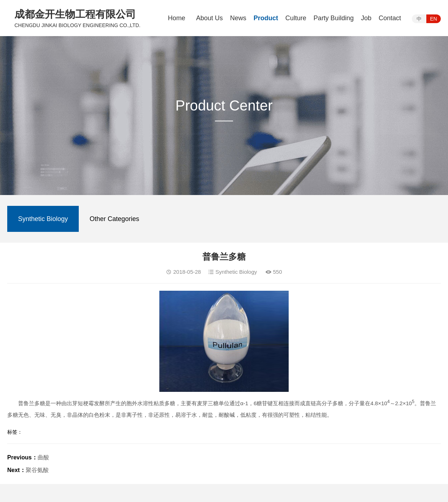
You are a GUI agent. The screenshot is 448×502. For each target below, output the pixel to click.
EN (433, 19)
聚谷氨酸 (37, 470)
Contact (390, 18)
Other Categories (114, 219)
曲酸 (43, 457)
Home (177, 18)
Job (366, 18)
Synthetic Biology (43, 219)
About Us (210, 18)
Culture (296, 18)
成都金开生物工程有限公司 (75, 14)
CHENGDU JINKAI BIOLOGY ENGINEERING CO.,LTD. (77, 25)
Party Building (334, 18)
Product (266, 18)
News (238, 18)
